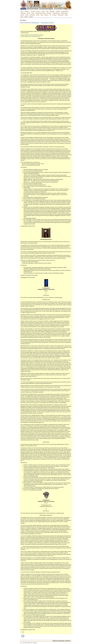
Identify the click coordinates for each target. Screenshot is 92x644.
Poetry (27, 15)
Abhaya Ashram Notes (40, 13)
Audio (43, 11)
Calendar (54, 15)
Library (38, 11)
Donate (26, 17)
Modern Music (64, 13)
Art (50, 15)
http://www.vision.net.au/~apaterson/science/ (31, 36)
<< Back (22, 632)
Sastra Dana (61, 15)
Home (22, 11)
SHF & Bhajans (56, 13)
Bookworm (23, 13)
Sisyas (66, 15)
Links (22, 17)
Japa (42, 15)
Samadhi (58, 11)
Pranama (46, 15)
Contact (31, 17)
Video (47, 11)
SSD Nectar (32, 15)
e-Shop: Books (65, 11)
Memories (49, 13)
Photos (29, 13)
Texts (33, 13)
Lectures (33, 11)
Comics (22, 15)
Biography (52, 11)
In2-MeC (27, 11)
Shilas (38, 15)
